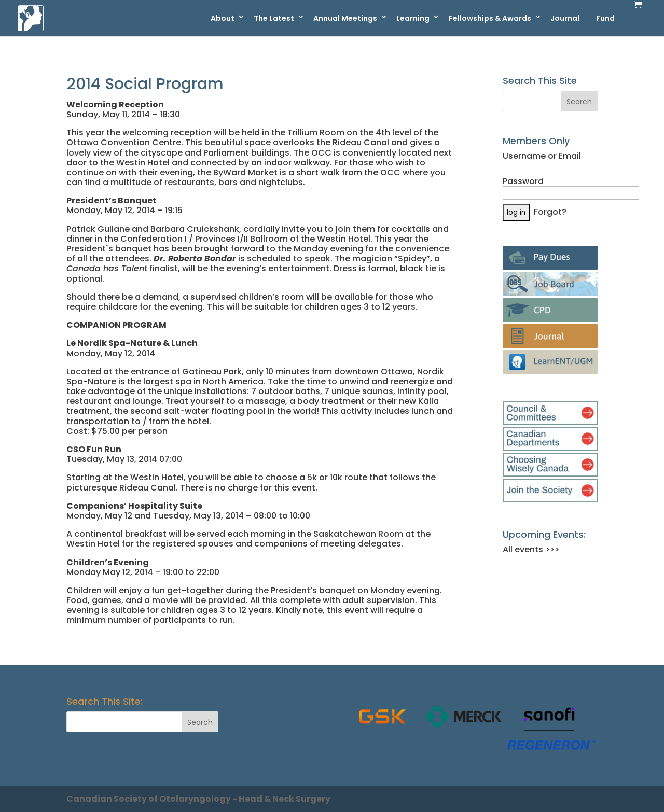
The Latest (274, 18)
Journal (565, 18)
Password (523, 181)
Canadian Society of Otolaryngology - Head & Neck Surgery (198, 799)
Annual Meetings (345, 18)
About (223, 18)
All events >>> (531, 549)
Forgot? (550, 212)
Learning (413, 18)
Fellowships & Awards (490, 18)
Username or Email (542, 156)
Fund (605, 18)
